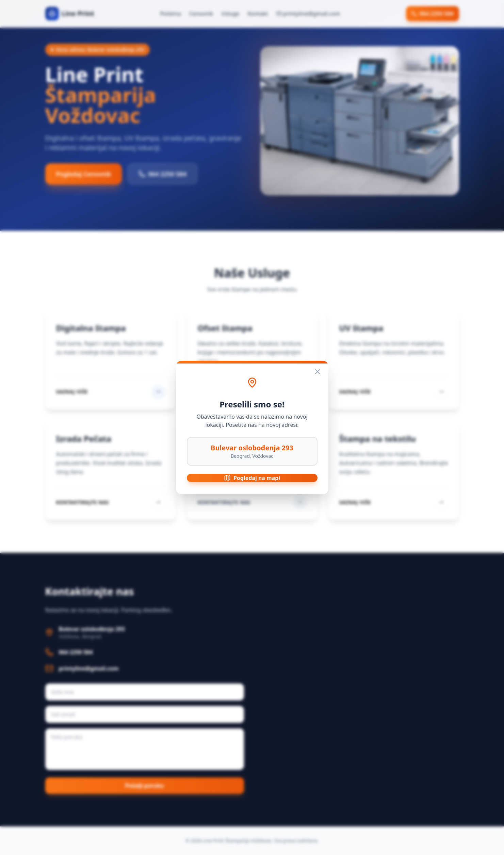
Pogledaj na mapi (252, 478)
